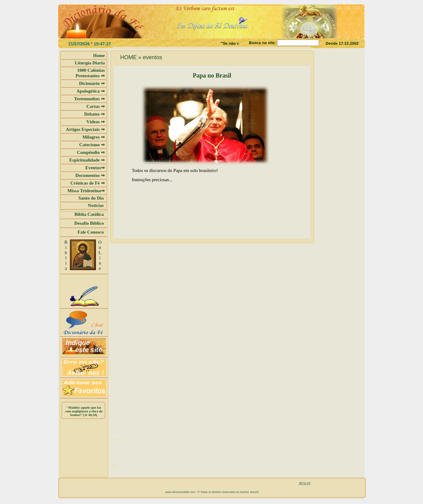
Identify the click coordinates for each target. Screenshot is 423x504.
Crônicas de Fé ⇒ (88, 183)
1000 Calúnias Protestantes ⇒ (90, 73)
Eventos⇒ (95, 168)
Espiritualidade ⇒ (87, 160)
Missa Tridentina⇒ (86, 191)
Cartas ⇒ (96, 106)
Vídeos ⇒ (96, 122)
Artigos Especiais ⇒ (85, 129)
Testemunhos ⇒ (90, 99)
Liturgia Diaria (90, 63)
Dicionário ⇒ (92, 83)
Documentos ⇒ (90, 175)
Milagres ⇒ (94, 137)
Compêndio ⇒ (91, 152)
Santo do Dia (92, 198)
